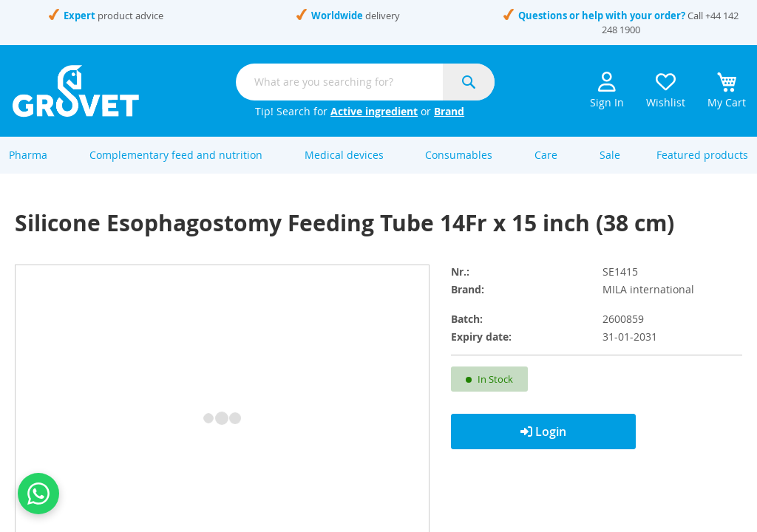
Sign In (607, 91)
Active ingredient (374, 111)
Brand (449, 111)
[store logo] (76, 91)
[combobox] (365, 82)
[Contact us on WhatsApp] (38, 494)
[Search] (469, 82)
